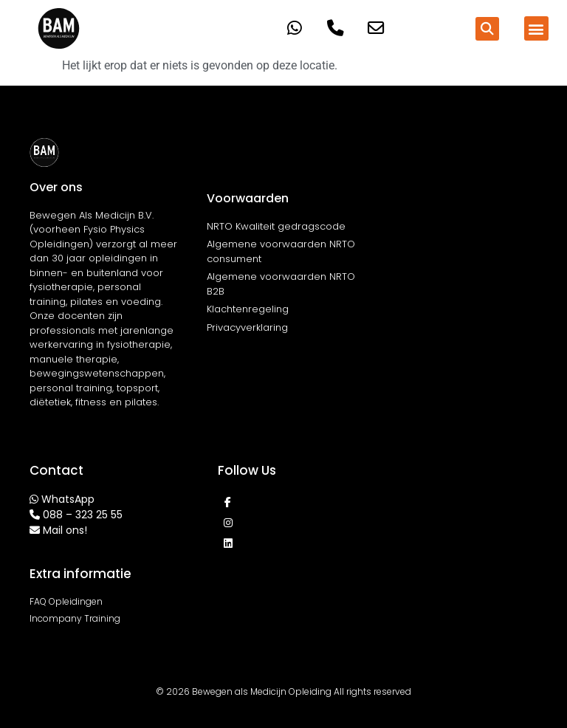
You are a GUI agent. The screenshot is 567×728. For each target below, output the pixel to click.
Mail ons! (65, 530)
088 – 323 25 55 (83, 515)
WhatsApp (68, 499)
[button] (487, 29)
